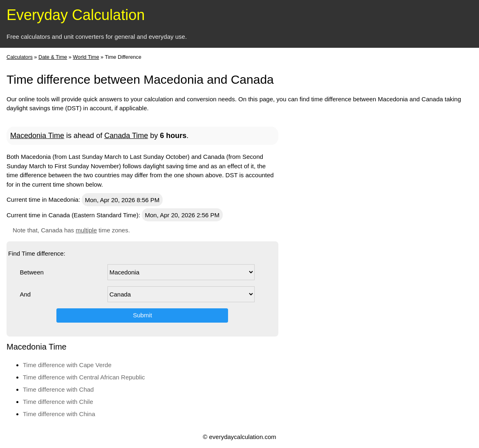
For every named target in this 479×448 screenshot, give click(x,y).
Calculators (20, 57)
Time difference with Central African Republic (84, 377)
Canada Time (126, 136)
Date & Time (53, 57)
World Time (86, 57)
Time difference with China (59, 414)
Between (31, 272)
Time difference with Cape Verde (67, 365)
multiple (86, 230)
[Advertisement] (411, 242)
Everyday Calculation (76, 15)
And (25, 294)
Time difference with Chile (58, 402)
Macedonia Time (37, 136)
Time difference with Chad (58, 389)
